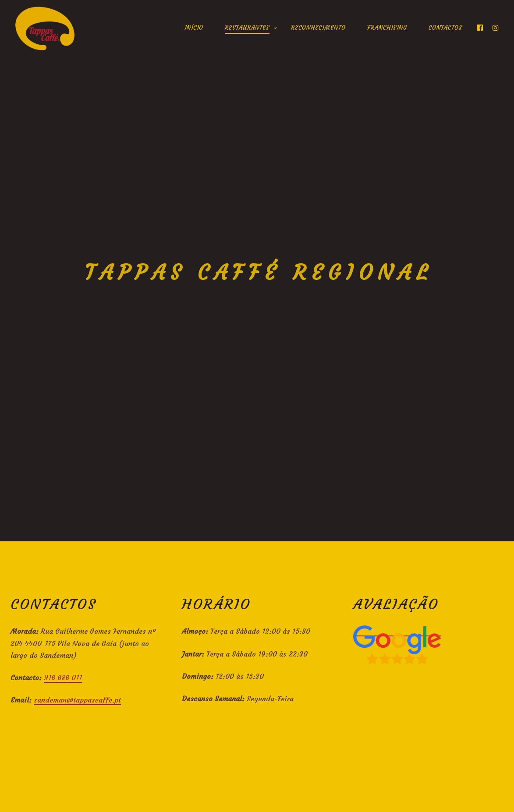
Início (194, 28)
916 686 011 (63, 678)
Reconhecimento (318, 28)
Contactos (445, 28)
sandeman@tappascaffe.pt (77, 700)
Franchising (387, 28)
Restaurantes (247, 28)
